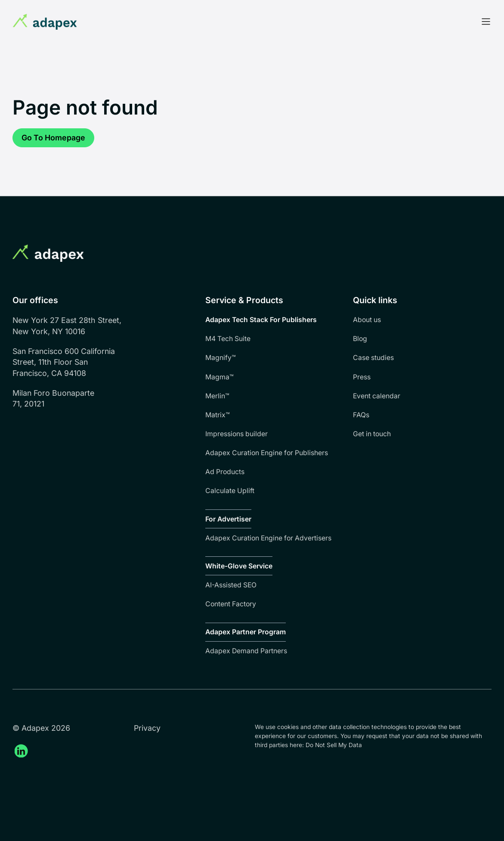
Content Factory (231, 604)
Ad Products (225, 472)
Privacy (147, 728)
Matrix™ (218, 415)
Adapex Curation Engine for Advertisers (268, 538)
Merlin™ (217, 396)
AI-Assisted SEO (231, 585)
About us (367, 320)
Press (362, 377)
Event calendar (377, 396)
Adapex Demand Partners (246, 651)
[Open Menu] (486, 22)
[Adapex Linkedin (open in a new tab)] (21, 751)
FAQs (361, 415)
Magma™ (220, 377)
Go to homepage (53, 138)
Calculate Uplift (230, 491)
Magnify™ (221, 358)
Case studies (373, 358)
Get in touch (372, 434)
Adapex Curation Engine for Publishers (267, 453)
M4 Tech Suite (228, 339)
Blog (360, 339)
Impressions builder (237, 434)
